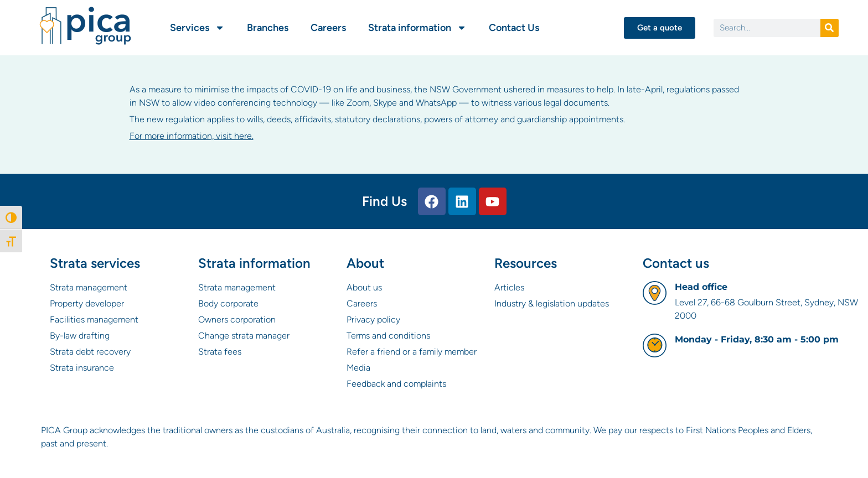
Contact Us (514, 28)
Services (197, 28)
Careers (328, 28)
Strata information (417, 28)
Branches (268, 28)
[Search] (830, 28)
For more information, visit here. (192, 136)
